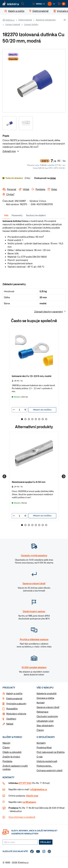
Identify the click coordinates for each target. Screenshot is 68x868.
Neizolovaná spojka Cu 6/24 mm (29, 482)
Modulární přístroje (16, 714)
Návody (6, 743)
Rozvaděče (12, 709)
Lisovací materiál (13, 24)
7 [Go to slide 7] (43, 419)
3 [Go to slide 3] (29, 419)
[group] (34, 370)
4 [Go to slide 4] (32, 419)
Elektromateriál (25, 20)
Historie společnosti (47, 761)
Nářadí (10, 724)
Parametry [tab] (17, 215)
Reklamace (42, 712)
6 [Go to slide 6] (39, 419)
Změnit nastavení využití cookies (15, 767)
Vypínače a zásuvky (16, 703)
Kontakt (41, 703)
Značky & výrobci (11, 757)
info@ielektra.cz (39, 789)
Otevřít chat (32, 796)
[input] (19, 410)
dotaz (53, 178)
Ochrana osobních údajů (50, 770)
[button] (39, 4)
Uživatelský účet (45, 721)
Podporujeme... (44, 766)
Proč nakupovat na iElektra (51, 752)
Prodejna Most (44, 747)
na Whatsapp (29, 802)
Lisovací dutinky (31, 24)
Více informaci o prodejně (22, 817)
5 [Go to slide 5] (36, 419)
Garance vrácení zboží (48, 707)
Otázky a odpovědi (12, 752)
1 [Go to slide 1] (22, 419)
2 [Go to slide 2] (25, 419)
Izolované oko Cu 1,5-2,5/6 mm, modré (32, 376)
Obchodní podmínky (47, 716)
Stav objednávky (45, 725)
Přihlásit (46, 842)
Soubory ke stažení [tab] (36, 215)
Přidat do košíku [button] (42, 410)
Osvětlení (11, 719)
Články (40, 730)
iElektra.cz (10, 20)
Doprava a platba (45, 698)
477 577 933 (25, 783)
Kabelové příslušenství (46, 20)
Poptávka (7, 761)
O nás (40, 757)
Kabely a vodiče (14, 693)
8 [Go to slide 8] (46, 419)
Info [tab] (6, 215)
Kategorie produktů (47, 693)
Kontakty (41, 743)
